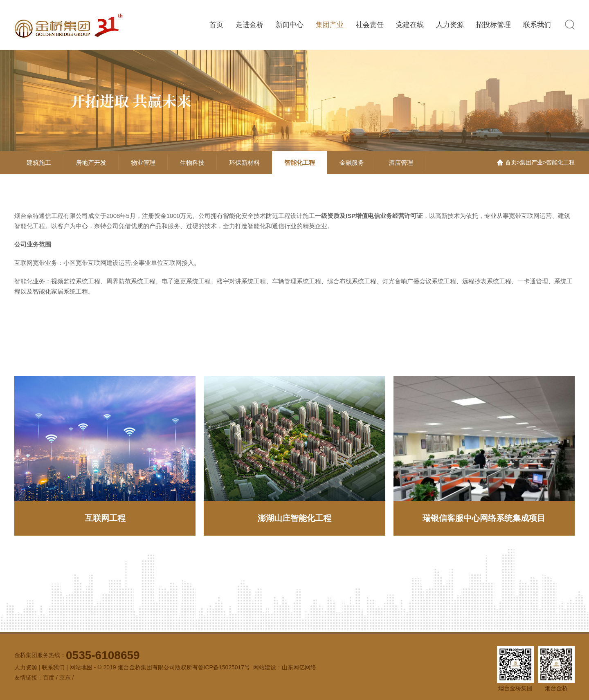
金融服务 (352, 163)
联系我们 (537, 25)
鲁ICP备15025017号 (224, 667)
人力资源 (450, 25)
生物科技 (192, 163)
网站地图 (81, 667)
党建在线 (410, 25)
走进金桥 (250, 25)
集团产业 (330, 25)
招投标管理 (493, 25)
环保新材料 (244, 163)
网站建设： (268, 667)
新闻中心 (290, 25)
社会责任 (370, 25)
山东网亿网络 (299, 667)
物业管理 (143, 163)
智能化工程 (300, 163)
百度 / (51, 678)
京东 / (67, 678)
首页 (216, 25)
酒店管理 (401, 163)
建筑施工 (39, 163)
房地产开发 (91, 163)
